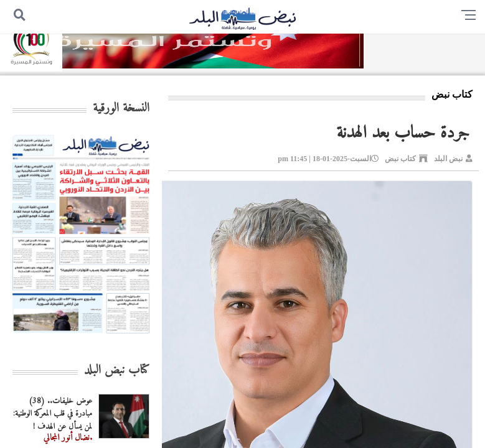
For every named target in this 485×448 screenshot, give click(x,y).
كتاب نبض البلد (117, 371)
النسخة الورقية (121, 109)
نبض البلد (448, 159)
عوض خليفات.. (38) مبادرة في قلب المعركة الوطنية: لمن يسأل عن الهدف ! (53, 414)
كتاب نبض (400, 159)
